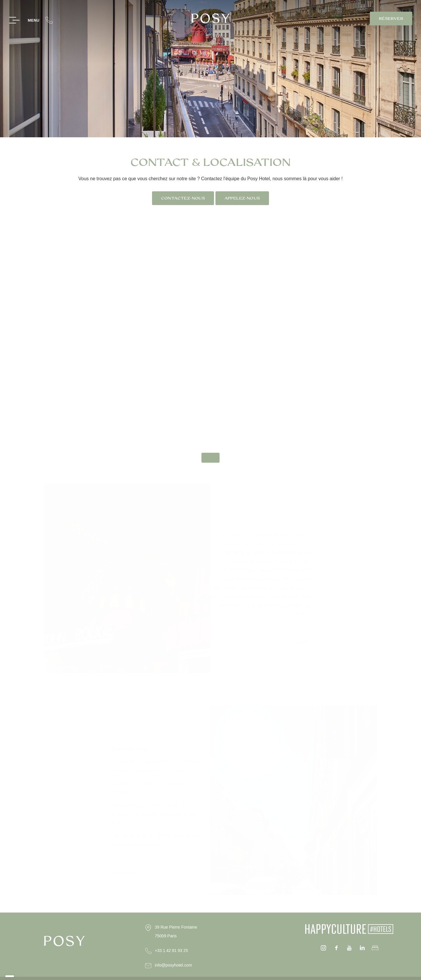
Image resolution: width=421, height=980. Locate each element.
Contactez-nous (183, 198)
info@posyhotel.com (174, 965)
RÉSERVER (391, 19)
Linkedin (362, 948)
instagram (324, 948)
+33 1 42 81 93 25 (171, 950)
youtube (349, 948)
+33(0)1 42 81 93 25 (49, 20)
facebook (337, 948)
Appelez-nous (242, 198)
